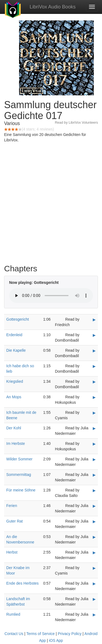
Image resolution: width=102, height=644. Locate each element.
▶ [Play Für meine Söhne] (94, 490)
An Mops (14, 397)
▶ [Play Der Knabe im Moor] (94, 568)
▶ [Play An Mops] (94, 397)
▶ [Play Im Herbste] (94, 444)
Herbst (12, 552)
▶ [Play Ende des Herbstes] (94, 584)
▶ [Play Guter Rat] (94, 521)
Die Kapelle (16, 350)
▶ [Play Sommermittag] (94, 475)
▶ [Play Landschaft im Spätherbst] (94, 599)
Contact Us (14, 634)
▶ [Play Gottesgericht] (94, 320)
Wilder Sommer (19, 459)
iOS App (56, 640)
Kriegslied (15, 381)
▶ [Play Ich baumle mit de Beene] (94, 413)
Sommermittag (19, 475)
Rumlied (13, 614)
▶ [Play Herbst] (94, 552)
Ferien (12, 506)
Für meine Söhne (21, 490)
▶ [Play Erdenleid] (94, 335)
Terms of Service (41, 634)
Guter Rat (15, 521)
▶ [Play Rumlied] (94, 615)
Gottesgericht (18, 319)
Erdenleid (14, 335)
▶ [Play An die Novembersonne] (94, 537)
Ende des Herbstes (22, 583)
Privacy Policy (70, 634)
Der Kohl (14, 428)
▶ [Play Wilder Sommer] (94, 459)
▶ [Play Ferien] (94, 506)
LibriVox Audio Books (53, 7)
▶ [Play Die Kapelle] (94, 351)
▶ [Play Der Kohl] (94, 428)
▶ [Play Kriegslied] (94, 382)
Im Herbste (16, 443)
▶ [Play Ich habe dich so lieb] (94, 366)
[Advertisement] (51, 205)
